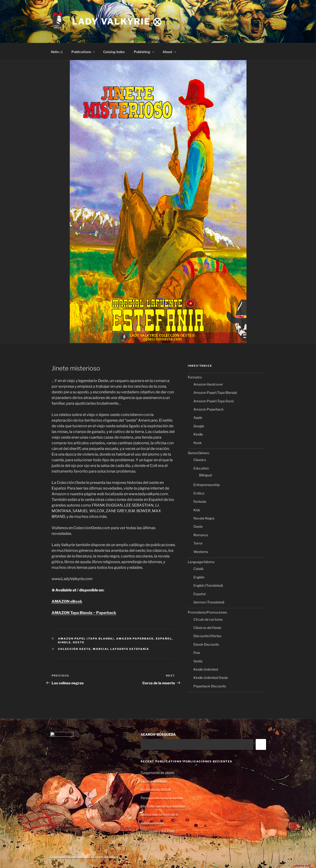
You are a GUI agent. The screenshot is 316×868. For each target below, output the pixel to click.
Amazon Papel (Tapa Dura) (214, 401)
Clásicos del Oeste (207, 628)
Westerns (201, 552)
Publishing (144, 52)
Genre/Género (199, 453)
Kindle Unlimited (206, 669)
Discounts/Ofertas (207, 636)
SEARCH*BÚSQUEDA (158, 734)
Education (201, 468)
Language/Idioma (201, 562)
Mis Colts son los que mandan (163, 806)
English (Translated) (208, 585)
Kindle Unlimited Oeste (211, 678)
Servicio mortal (152, 823)
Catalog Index (114, 52)
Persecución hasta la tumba (162, 798)
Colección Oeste (74, 649)
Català (198, 569)
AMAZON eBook (67, 601)
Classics (200, 460)
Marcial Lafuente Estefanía (121, 649)
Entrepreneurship (207, 485)
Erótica (199, 493)
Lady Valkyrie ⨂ (117, 21)
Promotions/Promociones (207, 612)
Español (164, 639)
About (170, 52)
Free (197, 653)
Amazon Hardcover (208, 384)
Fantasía (200, 501)
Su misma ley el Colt (156, 789)
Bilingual (205, 475)
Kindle (64, 642)
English (199, 577)
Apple (198, 417)
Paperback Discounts (210, 686)
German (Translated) (209, 602)
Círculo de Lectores (208, 619)
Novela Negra (204, 518)
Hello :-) (57, 52)
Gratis (198, 661)
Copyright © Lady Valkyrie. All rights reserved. (84, 857)
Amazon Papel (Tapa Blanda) (86, 639)
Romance (201, 535)
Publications (83, 52)
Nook (198, 443)
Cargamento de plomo (158, 773)
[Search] (261, 744)
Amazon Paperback (135, 639)
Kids (197, 510)
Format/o (195, 377)
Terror (198, 543)
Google (199, 426)
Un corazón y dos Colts (158, 831)
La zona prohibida (154, 781)
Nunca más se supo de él (159, 814)
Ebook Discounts (206, 644)
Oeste (79, 642)
